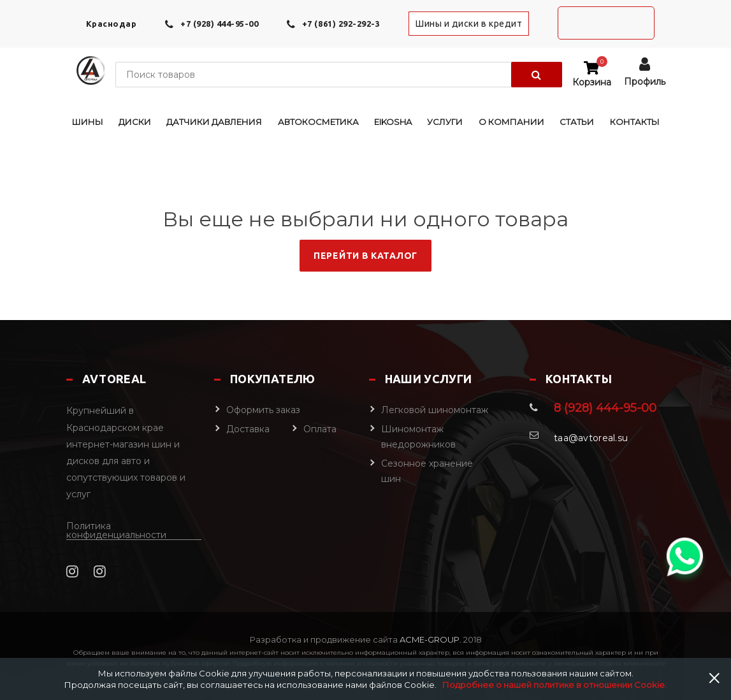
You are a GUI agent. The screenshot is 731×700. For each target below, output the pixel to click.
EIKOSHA (393, 122)
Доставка (248, 429)
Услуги (445, 122)
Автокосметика (318, 122)
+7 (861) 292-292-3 (341, 24)
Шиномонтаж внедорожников (418, 437)
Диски (135, 122)
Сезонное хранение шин (427, 471)
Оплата (320, 429)
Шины (88, 122)
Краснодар (112, 24)
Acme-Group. (430, 639)
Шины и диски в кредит (469, 24)
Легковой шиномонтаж (435, 410)
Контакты (635, 122)
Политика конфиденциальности (116, 531)
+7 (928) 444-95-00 (219, 24)
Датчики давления (214, 122)
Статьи (577, 122)
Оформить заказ (263, 410)
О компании (511, 122)
